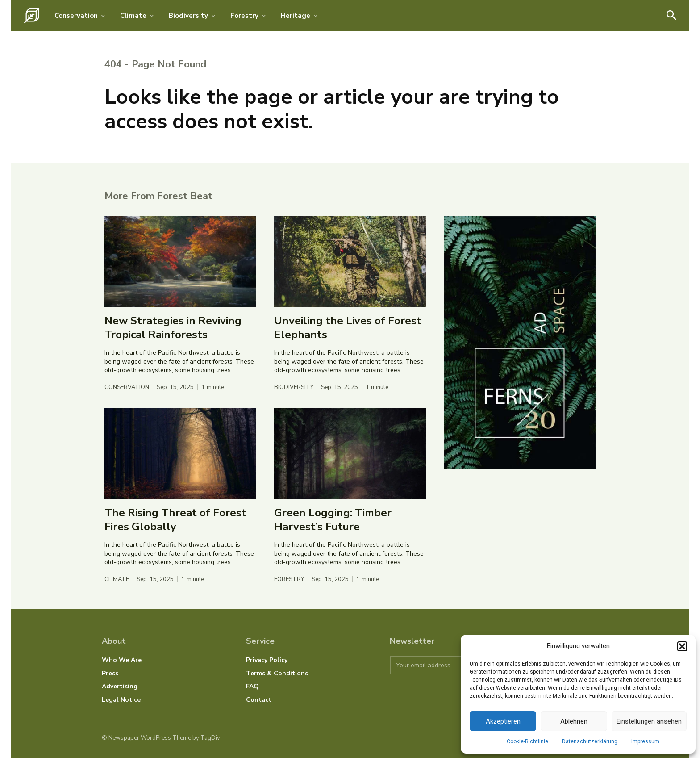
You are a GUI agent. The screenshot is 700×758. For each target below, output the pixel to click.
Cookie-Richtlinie (527, 741)
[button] (682, 646)
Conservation (127, 387)
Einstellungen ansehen (649, 721)
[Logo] (32, 16)
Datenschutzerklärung (590, 741)
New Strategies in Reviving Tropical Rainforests (173, 328)
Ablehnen (574, 721)
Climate (117, 580)
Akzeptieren (503, 721)
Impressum (645, 741)
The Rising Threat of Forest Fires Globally (175, 520)
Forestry (289, 580)
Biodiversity (294, 387)
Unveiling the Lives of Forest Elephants (348, 328)
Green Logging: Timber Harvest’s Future (333, 520)
